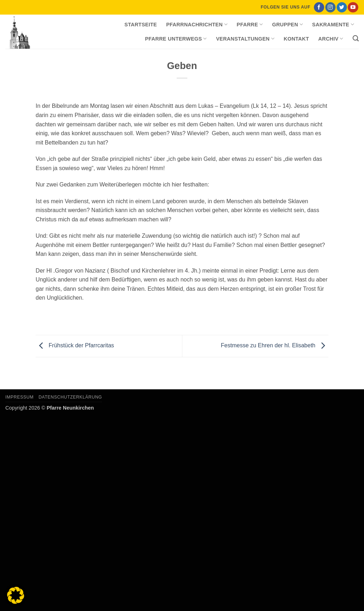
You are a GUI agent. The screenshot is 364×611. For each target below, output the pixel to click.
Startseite (141, 25)
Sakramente (333, 24)
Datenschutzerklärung (70, 397)
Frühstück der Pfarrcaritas (75, 346)
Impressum (20, 397)
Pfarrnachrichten (197, 24)
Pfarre (250, 24)
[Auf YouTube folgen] (353, 7)
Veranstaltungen (245, 39)
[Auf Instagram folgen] (330, 7)
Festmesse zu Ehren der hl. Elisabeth (274, 346)
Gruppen (287, 24)
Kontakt (296, 39)
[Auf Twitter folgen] (342, 7)
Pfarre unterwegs (176, 39)
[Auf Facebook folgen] (319, 7)
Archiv (331, 39)
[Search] (356, 39)
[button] (16, 595)
